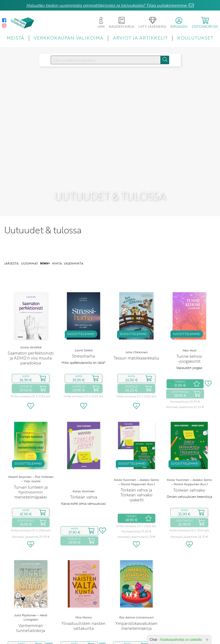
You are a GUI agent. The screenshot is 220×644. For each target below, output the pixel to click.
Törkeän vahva (84, 471)
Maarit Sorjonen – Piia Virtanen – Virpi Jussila (31, 453)
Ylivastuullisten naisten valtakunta (84, 600)
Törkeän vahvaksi (189, 464)
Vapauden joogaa (189, 342)
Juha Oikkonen (136, 326)
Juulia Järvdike (31, 321)
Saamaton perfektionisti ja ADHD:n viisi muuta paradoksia (31, 332)
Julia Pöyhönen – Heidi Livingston (31, 591)
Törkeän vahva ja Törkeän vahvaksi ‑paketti (136, 469)
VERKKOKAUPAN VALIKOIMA (69, 38)
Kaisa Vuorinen (84, 465)
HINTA (57, 237)
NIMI (45, 237)
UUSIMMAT (30, 237)
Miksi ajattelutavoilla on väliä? (84, 337)
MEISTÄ (16, 38)
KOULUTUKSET (195, 38)
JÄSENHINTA (74, 237)
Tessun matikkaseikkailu (136, 332)
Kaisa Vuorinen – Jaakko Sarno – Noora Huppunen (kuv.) (136, 456)
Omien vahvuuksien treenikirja (189, 471)
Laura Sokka (84, 324)
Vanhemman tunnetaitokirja (31, 602)
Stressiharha (84, 330)
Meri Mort (189, 324)
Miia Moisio (84, 591)
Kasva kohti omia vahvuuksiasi (84, 477)
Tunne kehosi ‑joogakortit (189, 333)
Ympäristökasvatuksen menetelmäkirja (136, 600)
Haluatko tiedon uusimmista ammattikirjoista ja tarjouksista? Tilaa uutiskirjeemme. (107, 5)
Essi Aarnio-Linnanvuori (136, 591)
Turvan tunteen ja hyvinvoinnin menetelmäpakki (31, 466)
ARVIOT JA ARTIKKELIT (140, 38)
